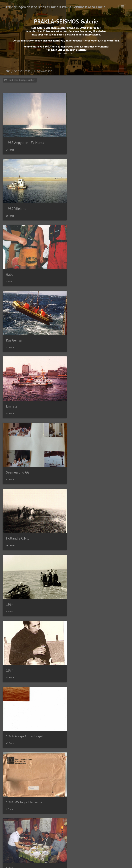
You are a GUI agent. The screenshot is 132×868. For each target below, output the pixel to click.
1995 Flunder (82, 778)
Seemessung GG (84, 268)
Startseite (8, 71)
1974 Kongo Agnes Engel (90, 395)
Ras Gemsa (80, 204)
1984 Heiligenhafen (20, 523)
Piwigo (73, 862)
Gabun (11, 204)
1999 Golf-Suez (17, 842)
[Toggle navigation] (122, 7)
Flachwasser (43, 71)
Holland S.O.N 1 (18, 332)
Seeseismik (22, 71)
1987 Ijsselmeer (18, 650)
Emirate (12, 268)
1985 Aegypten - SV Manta (25, 140)
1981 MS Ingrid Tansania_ (25, 459)
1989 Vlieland (82, 141)
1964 (76, 332)
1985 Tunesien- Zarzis (88, 523)
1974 (10, 395)
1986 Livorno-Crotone (22, 586)
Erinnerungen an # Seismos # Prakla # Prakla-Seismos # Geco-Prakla (56, 7)
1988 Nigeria (15, 714)
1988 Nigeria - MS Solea (89, 650)
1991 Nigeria (15, 778)
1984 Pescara (82, 459)
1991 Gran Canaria (86, 714)
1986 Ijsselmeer (84, 586)
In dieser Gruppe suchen (20, 80)
